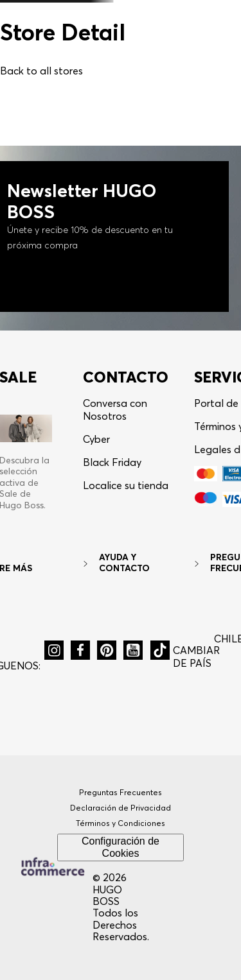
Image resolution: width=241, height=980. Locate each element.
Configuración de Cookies (121, 847)
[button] (54, 650)
